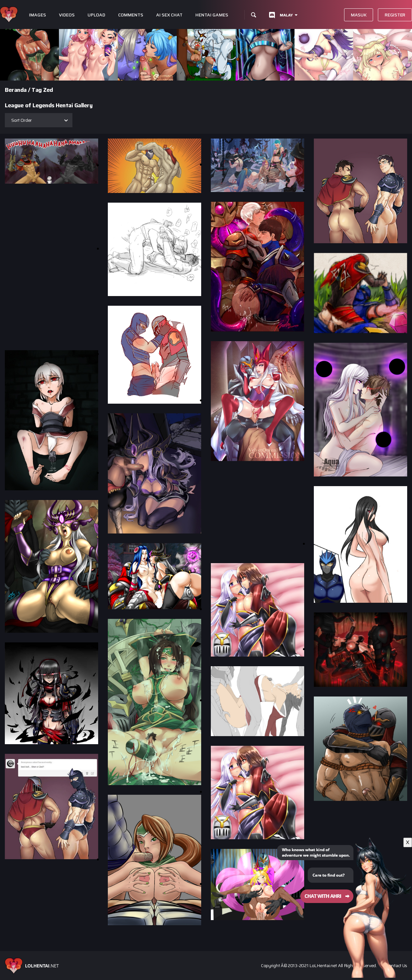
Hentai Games (212, 15)
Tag (37, 90)
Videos (67, 15)
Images (37, 15)
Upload (96, 15)
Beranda (16, 90)
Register (395, 15)
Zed (48, 90)
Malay (286, 15)
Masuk (359, 15)
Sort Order (22, 120)
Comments (131, 15)
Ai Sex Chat (169, 15)
